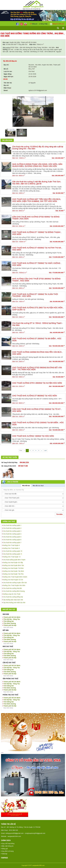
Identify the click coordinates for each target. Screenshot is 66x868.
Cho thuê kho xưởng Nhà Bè (12, 588)
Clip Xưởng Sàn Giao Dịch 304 (13, 600)
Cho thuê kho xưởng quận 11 (12, 554)
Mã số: (6, 69)
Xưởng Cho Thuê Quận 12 (11, 557)
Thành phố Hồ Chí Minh (11, 617)
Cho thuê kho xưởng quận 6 (12, 540)
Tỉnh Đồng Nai (8, 621)
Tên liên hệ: (8, 83)
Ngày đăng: (8, 74)
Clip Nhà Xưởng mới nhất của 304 (14, 603)
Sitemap (4, 854)
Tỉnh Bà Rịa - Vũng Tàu (11, 619)
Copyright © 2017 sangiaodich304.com (33, 865)
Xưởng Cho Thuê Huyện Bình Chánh (15, 577)
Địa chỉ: (6, 65)
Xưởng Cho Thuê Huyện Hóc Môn (14, 585)
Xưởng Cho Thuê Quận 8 (11, 545)
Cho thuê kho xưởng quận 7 (12, 542)
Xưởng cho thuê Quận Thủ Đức (13, 568)
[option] (33, 111)
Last (45, 450)
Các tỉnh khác (8, 627)
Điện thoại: (8, 88)
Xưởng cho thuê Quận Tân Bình (13, 571)
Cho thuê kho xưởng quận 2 (12, 528)
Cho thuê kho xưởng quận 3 (12, 531)
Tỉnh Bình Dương (9, 623)
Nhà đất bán (26, 486)
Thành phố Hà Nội (9, 625)
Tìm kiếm (59, 514)
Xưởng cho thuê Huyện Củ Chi (13, 580)
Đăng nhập (43, 24)
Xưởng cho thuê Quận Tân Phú (13, 574)
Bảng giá (4, 849)
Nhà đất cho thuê (38, 486)
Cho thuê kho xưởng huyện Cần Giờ (14, 583)
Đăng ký (34, 24)
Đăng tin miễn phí (57, 24)
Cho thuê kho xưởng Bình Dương (13, 591)
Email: (6, 90)
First (21, 450)
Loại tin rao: (8, 71)
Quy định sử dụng (7, 851)
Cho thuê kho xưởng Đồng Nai (13, 597)
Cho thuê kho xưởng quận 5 (12, 537)
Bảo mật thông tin (7, 846)
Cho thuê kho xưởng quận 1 (12, 525)
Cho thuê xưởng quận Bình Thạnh (14, 560)
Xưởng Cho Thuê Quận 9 (11, 548)
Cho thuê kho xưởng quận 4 (12, 534)
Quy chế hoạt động (8, 843)
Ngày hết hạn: (9, 77)
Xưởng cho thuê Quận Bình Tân (13, 565)
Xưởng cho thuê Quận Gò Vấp (13, 563)
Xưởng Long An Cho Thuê (11, 594)
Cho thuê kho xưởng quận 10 (12, 551)
